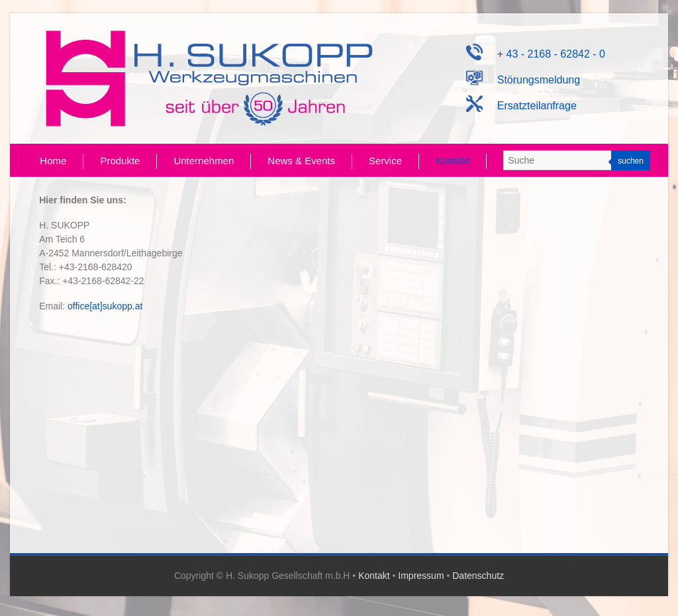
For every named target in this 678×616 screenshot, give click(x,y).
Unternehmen (204, 161)
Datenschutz (478, 576)
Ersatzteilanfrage (521, 106)
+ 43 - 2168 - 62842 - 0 (536, 54)
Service (385, 161)
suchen (631, 161)
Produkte (120, 161)
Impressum (421, 576)
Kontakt (453, 161)
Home (53, 161)
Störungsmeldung (523, 80)
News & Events (301, 161)
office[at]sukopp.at (105, 306)
